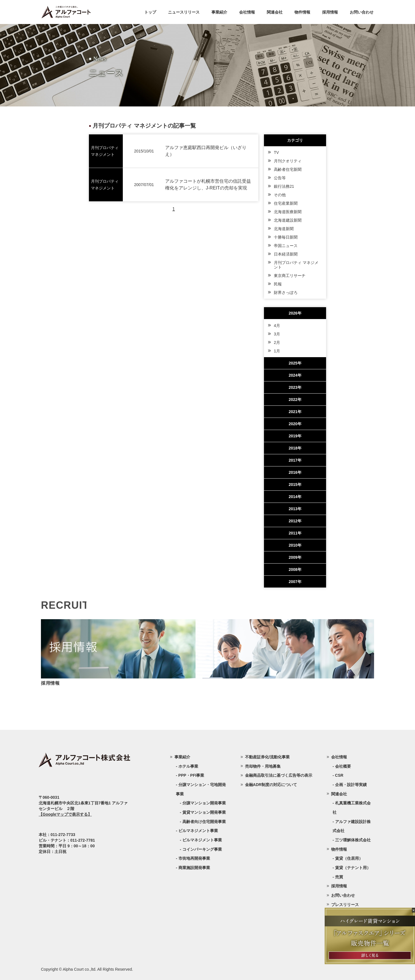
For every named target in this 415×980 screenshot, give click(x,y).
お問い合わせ (362, 12)
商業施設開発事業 (194, 868)
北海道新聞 (284, 229)
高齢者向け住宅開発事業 (204, 822)
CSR (339, 775)
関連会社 (275, 12)
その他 (280, 195)
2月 (277, 342)
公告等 (280, 178)
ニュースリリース (184, 12)
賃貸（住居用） (349, 858)
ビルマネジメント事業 (202, 840)
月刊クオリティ (288, 161)
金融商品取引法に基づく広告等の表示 (279, 775)
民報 (278, 284)
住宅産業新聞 (286, 203)
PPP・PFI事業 (191, 775)
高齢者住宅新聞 (288, 169)
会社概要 (343, 766)
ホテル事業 (188, 766)
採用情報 (330, 12)
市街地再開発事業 (194, 858)
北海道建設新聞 (288, 220)
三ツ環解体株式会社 (353, 840)
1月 (277, 351)
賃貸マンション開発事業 (204, 812)
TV (276, 152)
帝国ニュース (286, 246)
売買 (339, 877)
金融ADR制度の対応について (271, 785)
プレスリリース (345, 905)
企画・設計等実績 (351, 785)
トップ (150, 12)
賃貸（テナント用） (353, 868)
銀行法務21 (284, 186)
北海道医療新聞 (288, 212)
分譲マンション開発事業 (204, 803)
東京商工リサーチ (290, 276)
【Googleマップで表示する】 (65, 814)
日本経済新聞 (286, 254)
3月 (277, 334)
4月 (277, 326)
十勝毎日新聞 (286, 237)
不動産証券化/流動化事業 (267, 757)
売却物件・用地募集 (263, 766)
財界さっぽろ (286, 293)
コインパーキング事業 (202, 849)
